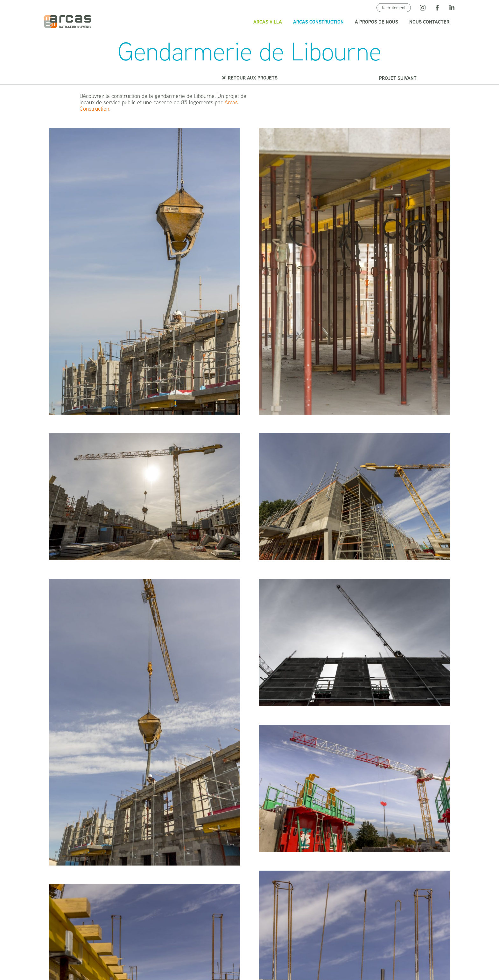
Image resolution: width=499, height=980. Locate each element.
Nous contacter (429, 22)
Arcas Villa (268, 22)
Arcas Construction (318, 22)
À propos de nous (376, 22)
